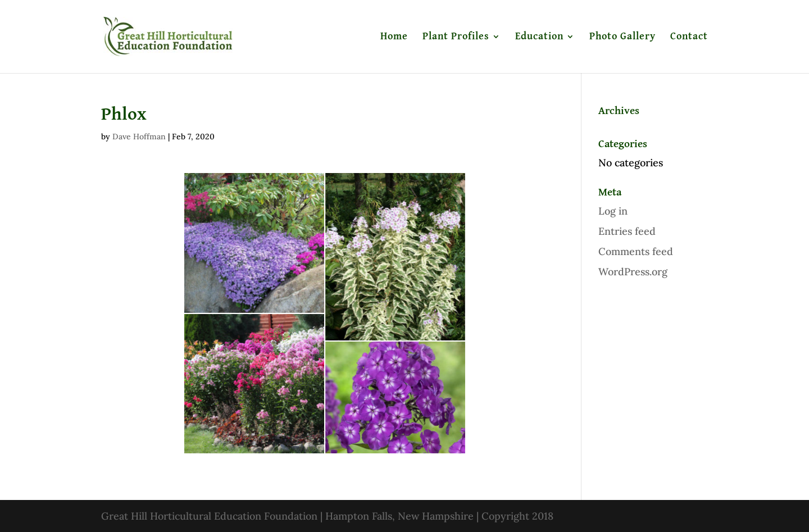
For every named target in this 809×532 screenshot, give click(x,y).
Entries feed (627, 231)
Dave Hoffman (139, 137)
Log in (613, 211)
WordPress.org (633, 272)
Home (394, 37)
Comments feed (636, 251)
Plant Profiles (456, 37)
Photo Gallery (622, 37)
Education (539, 37)
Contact (689, 37)
